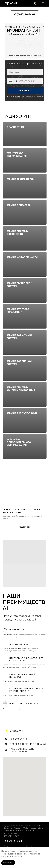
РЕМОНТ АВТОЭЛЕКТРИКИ (22, 413)
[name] (25, 72)
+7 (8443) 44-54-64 (19, 739)
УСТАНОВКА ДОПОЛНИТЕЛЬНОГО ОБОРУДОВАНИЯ (19, 442)
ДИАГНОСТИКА (15, 127)
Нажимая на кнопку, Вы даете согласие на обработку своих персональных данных (24, 97)
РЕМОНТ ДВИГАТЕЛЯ (19, 205)
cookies (24, 854)
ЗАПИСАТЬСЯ (25, 90)
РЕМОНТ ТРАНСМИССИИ (21, 179)
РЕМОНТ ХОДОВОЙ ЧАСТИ (22, 257)
